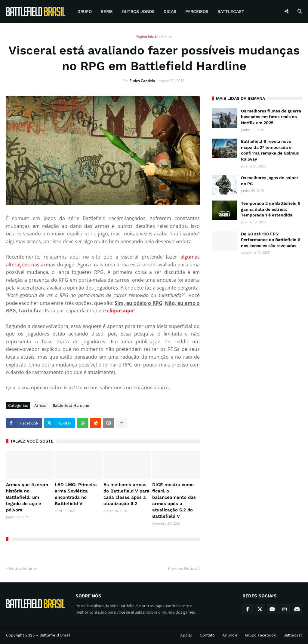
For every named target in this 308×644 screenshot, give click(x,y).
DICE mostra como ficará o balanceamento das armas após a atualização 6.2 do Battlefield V (174, 500)
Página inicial (147, 36)
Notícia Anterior (23, 568)
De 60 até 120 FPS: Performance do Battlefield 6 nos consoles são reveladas (271, 240)
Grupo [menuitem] (85, 11)
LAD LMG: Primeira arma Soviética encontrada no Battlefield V (76, 494)
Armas (167, 36)
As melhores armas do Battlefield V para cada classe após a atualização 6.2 (126, 494)
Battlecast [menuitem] (231, 11)
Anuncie (230, 635)
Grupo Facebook (260, 635)
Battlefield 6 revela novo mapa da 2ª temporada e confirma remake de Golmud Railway (270, 150)
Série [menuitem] (107, 11)
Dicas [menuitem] (170, 11)
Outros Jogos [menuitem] (138, 11)
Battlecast (293, 635)
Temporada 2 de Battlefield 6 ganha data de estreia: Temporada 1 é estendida (271, 209)
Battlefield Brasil (55, 635)
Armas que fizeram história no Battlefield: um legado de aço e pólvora (27, 497)
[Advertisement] (257, 301)
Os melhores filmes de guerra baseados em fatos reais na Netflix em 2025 (271, 117)
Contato (207, 635)
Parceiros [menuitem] (197, 11)
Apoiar (186, 635)
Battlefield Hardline (71, 405)
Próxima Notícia (182, 568)
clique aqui (120, 311)
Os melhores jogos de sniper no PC (270, 181)
